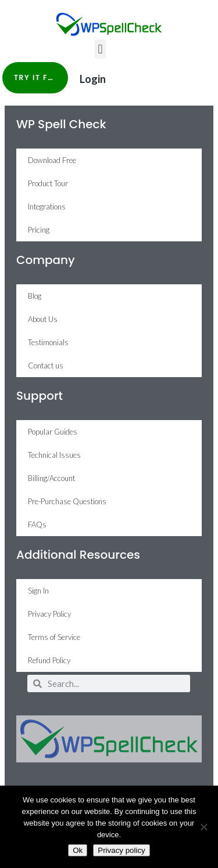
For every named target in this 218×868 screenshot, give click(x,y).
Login (93, 79)
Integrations (47, 207)
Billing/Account (51, 478)
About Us (43, 319)
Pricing (39, 230)
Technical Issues (54, 455)
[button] (100, 49)
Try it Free (38, 77)
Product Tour (48, 183)
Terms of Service (54, 637)
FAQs (37, 525)
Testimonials (48, 342)
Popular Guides (53, 432)
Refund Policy (49, 660)
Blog (35, 296)
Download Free (52, 160)
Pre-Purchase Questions (67, 501)
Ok (78, 850)
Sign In (38, 591)
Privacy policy (121, 850)
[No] (203, 827)
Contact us (46, 366)
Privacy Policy (49, 614)
